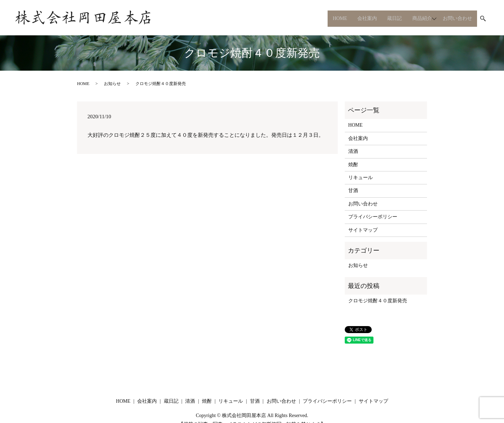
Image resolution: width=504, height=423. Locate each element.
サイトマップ (363, 230)
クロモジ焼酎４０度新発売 (378, 301)
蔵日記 (388, 18)
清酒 (353, 151)
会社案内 (359, 18)
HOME (331, 18)
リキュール (360, 178)
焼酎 (353, 165)
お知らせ (112, 84)
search (483, 19)
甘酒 (353, 191)
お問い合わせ (456, 18)
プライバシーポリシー (373, 217)
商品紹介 (417, 18)
